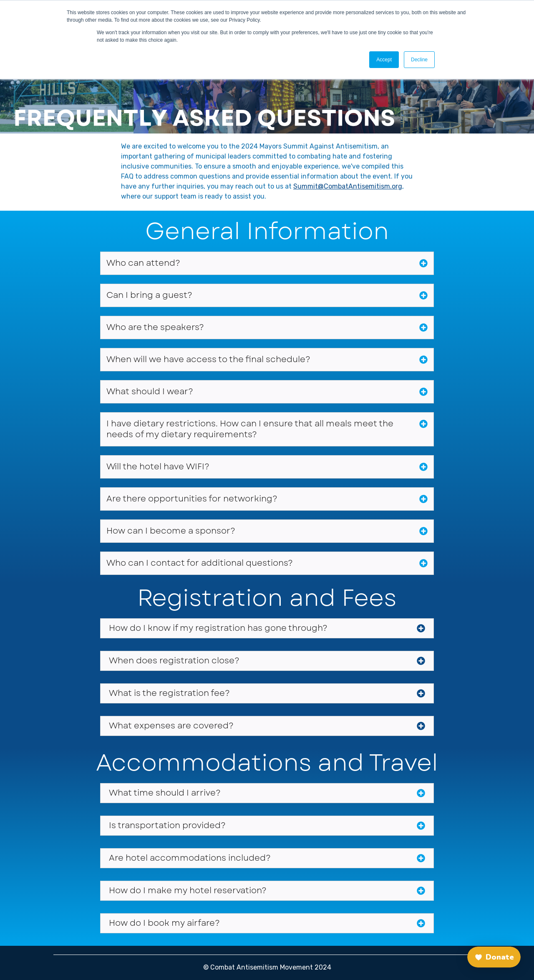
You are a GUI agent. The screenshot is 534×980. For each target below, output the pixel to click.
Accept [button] (384, 60)
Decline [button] (419, 60)
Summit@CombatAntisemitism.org (348, 186)
